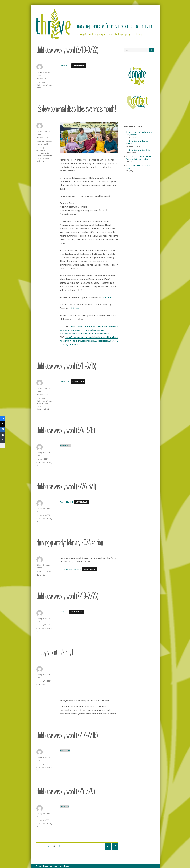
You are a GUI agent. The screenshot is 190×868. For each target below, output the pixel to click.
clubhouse (41, 150)
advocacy (40, 148)
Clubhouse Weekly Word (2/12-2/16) (67, 735)
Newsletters (41, 575)
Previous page (108, 849)
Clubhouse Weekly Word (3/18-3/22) (67, 50)
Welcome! (82, 34)
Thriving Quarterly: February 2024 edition (70, 542)
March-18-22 (65, 66)
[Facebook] (3, 418)
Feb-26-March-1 (66, 502)
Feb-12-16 (65, 750)
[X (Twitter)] (3, 424)
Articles (39, 141)
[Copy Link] (3, 440)
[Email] (3, 435)
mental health (42, 144)
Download (79, 66)
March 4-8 (65, 446)
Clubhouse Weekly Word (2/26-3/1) (66, 486)
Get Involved (131, 34)
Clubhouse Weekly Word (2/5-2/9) (66, 791)
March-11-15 (65, 382)
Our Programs (101, 34)
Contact (142, 34)
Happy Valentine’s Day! (55, 652)
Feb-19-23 (64, 612)
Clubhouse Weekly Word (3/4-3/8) (66, 430)
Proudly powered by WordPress (56, 866)
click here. (107, 297)
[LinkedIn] (3, 429)
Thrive (38, 866)
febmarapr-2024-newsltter (70, 569)
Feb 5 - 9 (64, 807)
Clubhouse (41, 82)
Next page (115, 849)
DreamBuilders (116, 34)
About (90, 34)
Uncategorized (43, 409)
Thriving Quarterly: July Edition (139, 150)
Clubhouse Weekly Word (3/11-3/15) (66, 366)
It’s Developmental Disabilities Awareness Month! (76, 109)
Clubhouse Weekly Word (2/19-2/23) (67, 596)
